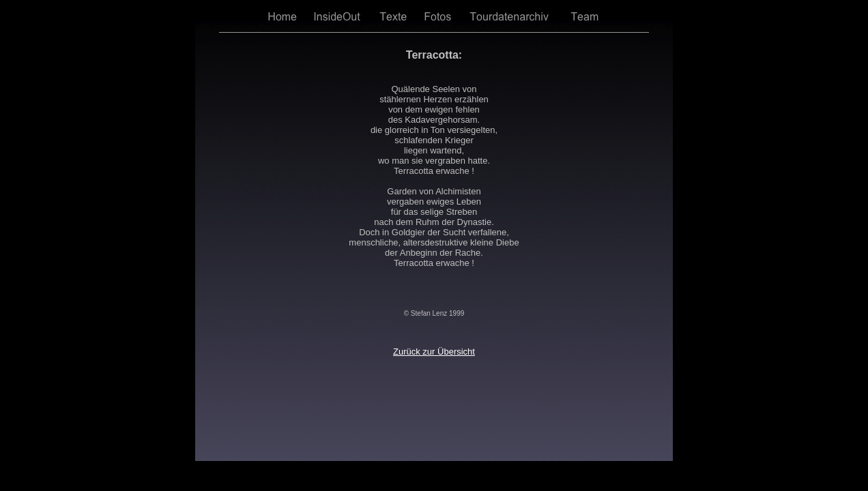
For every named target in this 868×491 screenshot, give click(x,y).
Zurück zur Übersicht (434, 352)
